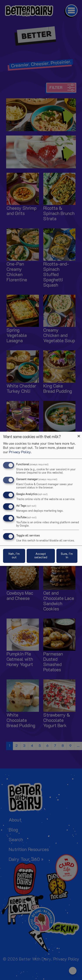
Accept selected (41, 556)
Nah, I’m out (14, 556)
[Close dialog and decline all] (79, 434)
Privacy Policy (20, 452)
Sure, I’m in (67, 556)
